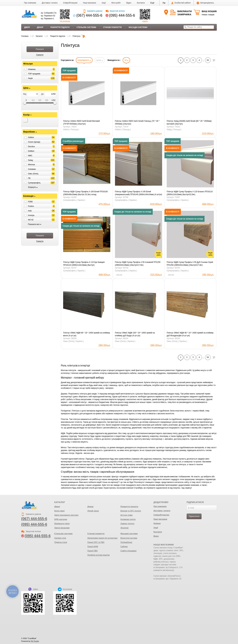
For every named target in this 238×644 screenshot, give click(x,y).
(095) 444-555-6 (122, 15)
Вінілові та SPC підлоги (131, 511)
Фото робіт (116, 3)
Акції (104, 3)
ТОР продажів (34, 74)
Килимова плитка (128, 519)
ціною (100, 60)
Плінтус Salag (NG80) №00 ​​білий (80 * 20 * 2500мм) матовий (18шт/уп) (189, 122)
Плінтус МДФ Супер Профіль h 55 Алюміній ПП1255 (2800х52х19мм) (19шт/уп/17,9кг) (138, 264)
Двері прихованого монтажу (66, 515)
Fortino (31, 206)
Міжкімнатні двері (62, 524)
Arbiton (31, 137)
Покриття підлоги (60, 27)
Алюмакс (32, 169)
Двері (27, 27)
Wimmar (31, 165)
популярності (84, 60)
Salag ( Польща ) (174, 130)
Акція (30, 78)
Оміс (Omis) (33, 174)
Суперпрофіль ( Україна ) (74, 200)
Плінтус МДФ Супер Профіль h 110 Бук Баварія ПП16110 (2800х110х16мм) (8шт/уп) (84, 264)
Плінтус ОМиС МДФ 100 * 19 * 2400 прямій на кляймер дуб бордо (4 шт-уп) (135, 334)
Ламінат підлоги (127, 524)
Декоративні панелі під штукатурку (102, 538)
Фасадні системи (138, 27)
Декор (40, 27)
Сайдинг (124, 547)
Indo (30, 211)
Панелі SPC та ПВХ (96, 542)
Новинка (32, 69)
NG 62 (31, 220)
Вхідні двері (59, 511)
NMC (30, 156)
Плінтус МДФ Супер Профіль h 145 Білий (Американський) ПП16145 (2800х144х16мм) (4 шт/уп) (139, 193)
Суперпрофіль (34, 183)
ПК (29, 178)
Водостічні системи (129, 538)
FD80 (30, 202)
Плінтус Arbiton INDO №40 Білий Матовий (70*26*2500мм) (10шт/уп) (81, 122)
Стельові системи (86, 27)
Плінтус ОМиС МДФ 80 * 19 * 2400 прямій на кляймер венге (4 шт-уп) (87, 334)
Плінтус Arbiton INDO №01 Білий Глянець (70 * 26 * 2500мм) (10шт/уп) (137, 122)
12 (126, 60)
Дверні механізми (62, 528)
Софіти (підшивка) (128, 551)
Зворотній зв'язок (115, 11)
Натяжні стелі (60, 538)
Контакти (141, 3)
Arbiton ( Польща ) (71, 130)
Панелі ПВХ (92, 551)
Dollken (31, 151)
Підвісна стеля (61, 542)
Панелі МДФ (93, 547)
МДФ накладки (61, 519)
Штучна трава (126, 515)
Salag (30, 160)
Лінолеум (124, 528)
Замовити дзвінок (93, 11)
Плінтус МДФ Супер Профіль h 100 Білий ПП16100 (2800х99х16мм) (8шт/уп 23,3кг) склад (85, 193)
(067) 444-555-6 (89, 15)
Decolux (31, 146)
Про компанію (30, 3)
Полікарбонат (126, 542)
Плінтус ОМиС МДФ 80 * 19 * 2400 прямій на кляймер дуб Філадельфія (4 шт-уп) (190, 334)
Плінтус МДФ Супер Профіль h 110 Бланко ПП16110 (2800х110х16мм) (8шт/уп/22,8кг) (190, 193)
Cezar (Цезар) (34, 142)
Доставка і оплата (50, 3)
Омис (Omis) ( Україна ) (73, 341)
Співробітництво (70, 3)
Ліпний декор (93, 511)
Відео (129, 3)
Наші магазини (90, 3)
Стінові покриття (112, 27)
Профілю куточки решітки (98, 555)
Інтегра (31, 215)
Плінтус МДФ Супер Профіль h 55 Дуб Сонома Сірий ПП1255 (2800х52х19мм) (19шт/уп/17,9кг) (190, 264)
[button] (152, 3)
